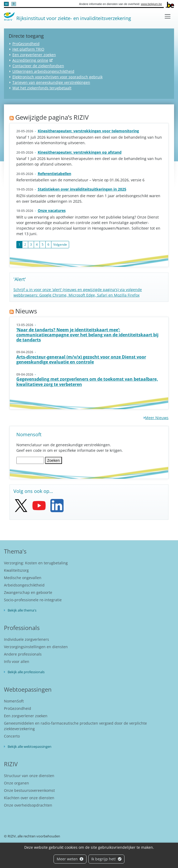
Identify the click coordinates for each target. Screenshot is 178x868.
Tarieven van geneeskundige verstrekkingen (51, 82)
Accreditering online (30, 60)
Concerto (12, 736)
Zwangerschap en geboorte (28, 592)
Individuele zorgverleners (27, 639)
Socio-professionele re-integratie (33, 600)
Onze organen (16, 783)
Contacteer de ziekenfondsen (38, 66)
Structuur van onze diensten (29, 776)
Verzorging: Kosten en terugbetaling (36, 563)
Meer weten (70, 859)
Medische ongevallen (23, 578)
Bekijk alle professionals (26, 672)
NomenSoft (14, 701)
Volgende (60, 244)
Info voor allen (17, 661)
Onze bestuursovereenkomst (29, 790)
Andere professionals (23, 654)
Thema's (15, 551)
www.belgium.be (151, 4)
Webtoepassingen (28, 689)
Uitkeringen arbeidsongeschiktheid (43, 71)
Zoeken (54, 460)
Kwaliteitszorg (16, 570)
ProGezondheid (26, 44)
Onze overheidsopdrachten (28, 805)
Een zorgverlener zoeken (34, 55)
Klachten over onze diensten (29, 798)
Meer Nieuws (157, 418)
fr (14, 4)
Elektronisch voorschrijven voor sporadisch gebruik (57, 77)
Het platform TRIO (28, 49)
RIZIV (11, 764)
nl (6, 4)
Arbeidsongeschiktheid (24, 585)
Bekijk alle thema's (22, 610)
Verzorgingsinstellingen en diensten (36, 647)
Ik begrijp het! (106, 859)
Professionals (22, 628)
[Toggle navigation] (168, 16)
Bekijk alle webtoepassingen (30, 746)
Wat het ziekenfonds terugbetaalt (42, 88)
